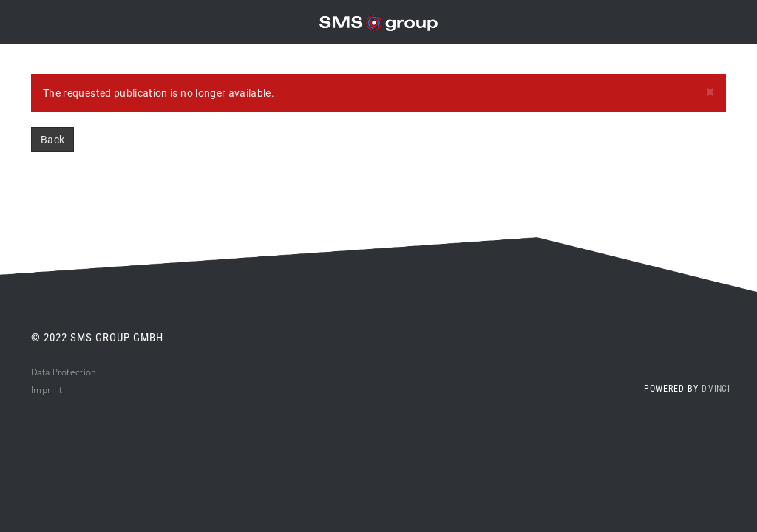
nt (58, 390)
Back (52, 140)
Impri (43, 390)
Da (37, 372)
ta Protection (69, 372)
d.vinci (716, 389)
